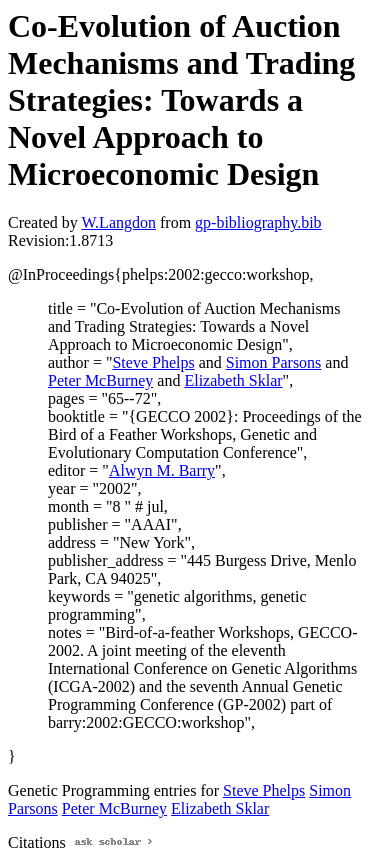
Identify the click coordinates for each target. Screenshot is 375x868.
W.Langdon (118, 222)
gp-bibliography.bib (258, 222)
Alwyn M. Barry (162, 470)
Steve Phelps (153, 362)
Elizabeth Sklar (233, 380)
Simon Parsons (274, 362)
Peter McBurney (100, 380)
